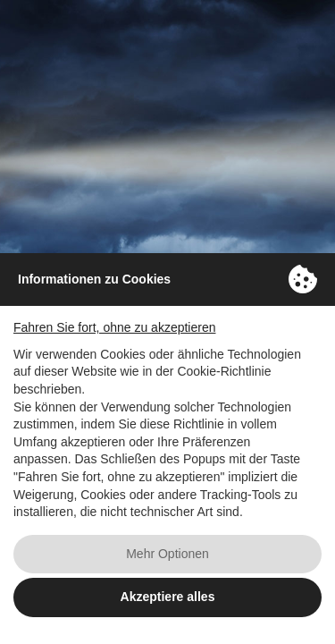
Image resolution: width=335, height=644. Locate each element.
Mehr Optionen (167, 554)
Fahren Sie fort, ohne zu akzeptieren (114, 327)
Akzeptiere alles (168, 597)
